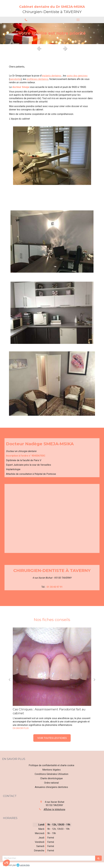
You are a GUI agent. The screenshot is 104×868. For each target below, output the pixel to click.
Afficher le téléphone (54, 809)
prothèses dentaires (37, 79)
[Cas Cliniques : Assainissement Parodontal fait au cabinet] (52, 667)
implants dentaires (51, 76)
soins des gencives (77, 76)
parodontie (15, 79)
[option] (52, 34)
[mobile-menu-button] (78, 20)
